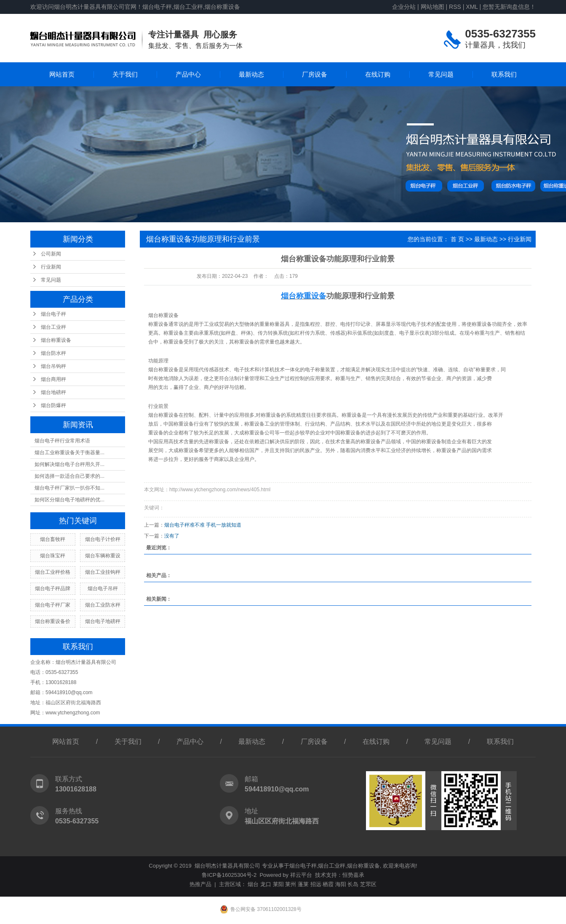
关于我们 (125, 74)
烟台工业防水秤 (103, 605)
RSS (455, 7)
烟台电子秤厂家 (53, 605)
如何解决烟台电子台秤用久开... (69, 464)
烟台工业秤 (53, 327)
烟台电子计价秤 (103, 539)
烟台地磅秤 (53, 392)
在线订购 (378, 74)
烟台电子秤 (53, 314)
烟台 (253, 884)
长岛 (353, 884)
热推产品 (200, 884)
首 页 (457, 239)
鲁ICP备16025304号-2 (229, 875)
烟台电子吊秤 (103, 588)
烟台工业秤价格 (53, 572)
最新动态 (251, 74)
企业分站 (404, 7)
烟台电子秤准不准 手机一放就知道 (203, 525)
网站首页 (62, 74)
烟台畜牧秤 (53, 539)
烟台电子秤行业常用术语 (62, 441)
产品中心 (188, 74)
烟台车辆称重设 (103, 556)
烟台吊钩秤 (53, 366)
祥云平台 (301, 875)
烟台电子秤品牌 (53, 588)
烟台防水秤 (53, 353)
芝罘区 (368, 884)
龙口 (266, 884)
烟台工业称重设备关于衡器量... (69, 453)
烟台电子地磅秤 (103, 621)
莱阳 (278, 884)
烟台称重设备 (56, 340)
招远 (316, 884)
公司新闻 (51, 254)
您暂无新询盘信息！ (509, 7)
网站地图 (433, 7)
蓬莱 (303, 884)
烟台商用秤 (53, 379)
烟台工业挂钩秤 (103, 572)
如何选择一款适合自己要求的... (69, 476)
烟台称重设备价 (53, 621)
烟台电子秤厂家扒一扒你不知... (69, 488)
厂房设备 (315, 74)
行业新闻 (51, 267)
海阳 (341, 884)
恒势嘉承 (353, 875)
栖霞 (328, 884)
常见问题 (441, 74)
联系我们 (504, 74)
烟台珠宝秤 (53, 556)
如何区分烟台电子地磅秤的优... (69, 500)
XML (472, 7)
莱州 (291, 884)
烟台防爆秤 (53, 405)
